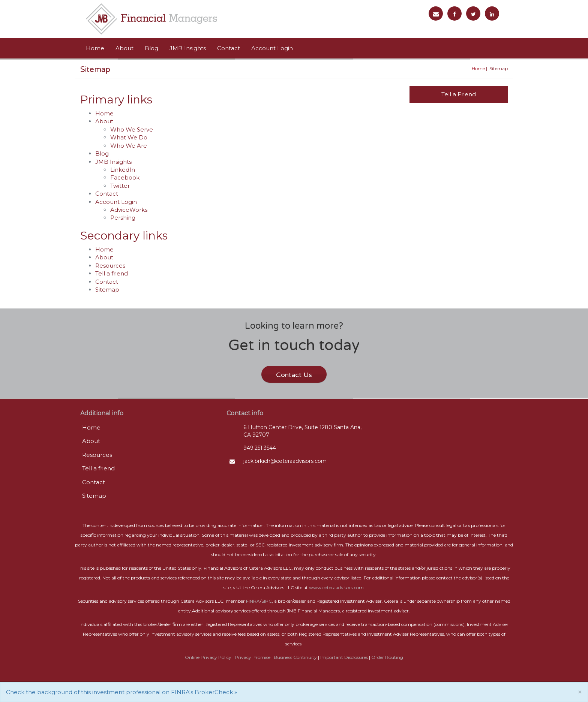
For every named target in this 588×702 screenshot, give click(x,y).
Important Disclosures (344, 657)
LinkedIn (123, 170)
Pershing (123, 218)
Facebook (125, 177)
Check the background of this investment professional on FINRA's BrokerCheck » (121, 692)
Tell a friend (112, 273)
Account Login (272, 48)
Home (95, 48)
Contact (229, 48)
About (124, 48)
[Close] (580, 692)
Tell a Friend (459, 94)
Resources (110, 266)
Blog (151, 48)
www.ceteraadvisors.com (336, 587)
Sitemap (107, 290)
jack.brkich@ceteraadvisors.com (285, 461)
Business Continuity (295, 657)
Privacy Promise (253, 657)
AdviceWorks (129, 210)
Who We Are (129, 146)
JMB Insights (188, 48)
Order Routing (387, 657)
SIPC (267, 601)
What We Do (129, 137)
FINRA (253, 601)
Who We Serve (132, 129)
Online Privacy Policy (208, 657)
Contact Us (294, 375)
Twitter (120, 186)
